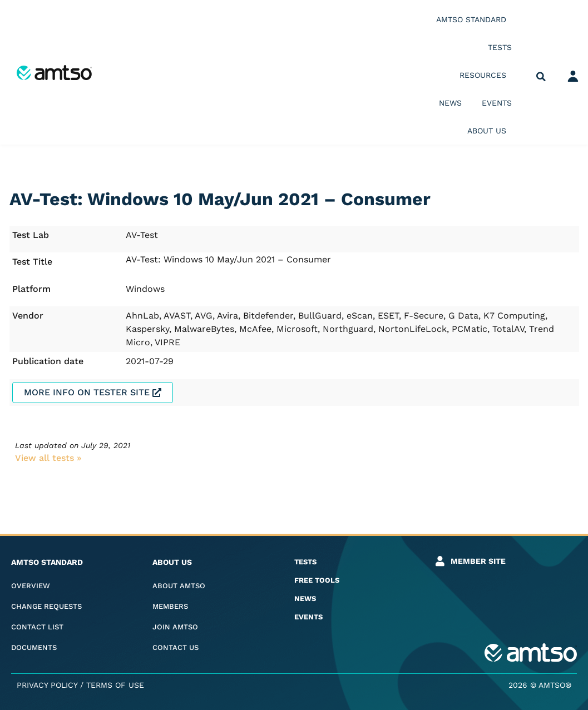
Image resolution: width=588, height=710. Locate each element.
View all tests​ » (48, 458)
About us (490, 131)
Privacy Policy (47, 685)
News (450, 103)
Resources (486, 75)
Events (497, 103)
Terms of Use (115, 685)
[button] (541, 77)
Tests (500, 47)
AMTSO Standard (474, 19)
